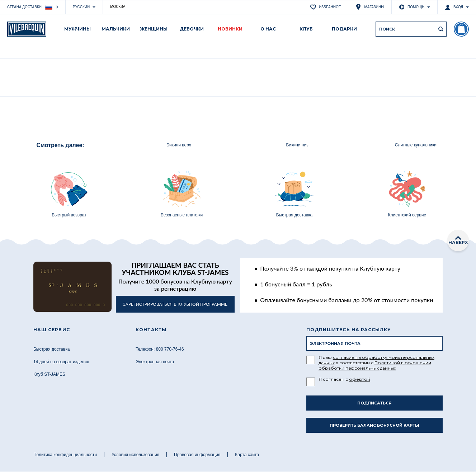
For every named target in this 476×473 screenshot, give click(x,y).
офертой (360, 379)
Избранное (326, 7)
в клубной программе (175, 304)
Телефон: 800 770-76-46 (160, 349)
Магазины (370, 7)
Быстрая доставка (51, 349)
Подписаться (374, 403)
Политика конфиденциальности (65, 455)
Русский (81, 7)
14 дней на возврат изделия (61, 362)
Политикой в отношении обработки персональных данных (375, 365)
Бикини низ (297, 145)
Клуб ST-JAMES (49, 374)
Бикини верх (179, 145)
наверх (458, 240)
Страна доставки (30, 7)
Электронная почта (155, 362)
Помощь (412, 7)
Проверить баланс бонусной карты (374, 425)
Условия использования (135, 455)
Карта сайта (247, 455)
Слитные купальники (416, 145)
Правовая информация (197, 455)
